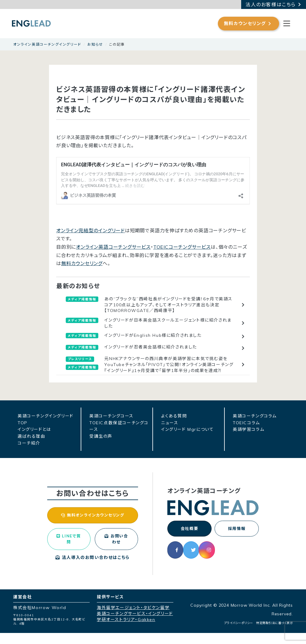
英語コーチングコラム (255, 416)
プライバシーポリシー (239, 634)
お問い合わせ (116, 549)
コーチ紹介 (29, 443)
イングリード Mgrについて (187, 429)
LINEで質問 (69, 549)
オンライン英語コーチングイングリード (47, 44)
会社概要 (189, 529)
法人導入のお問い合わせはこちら (93, 568)
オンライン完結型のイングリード (91, 230)
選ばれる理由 (32, 436)
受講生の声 (101, 436)
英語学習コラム (248, 429)
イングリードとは (34, 429)
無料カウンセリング (82, 263)
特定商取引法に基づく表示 (274, 634)
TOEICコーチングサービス (182, 247)
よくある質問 (174, 416)
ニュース (170, 423)
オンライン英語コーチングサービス (113, 247)
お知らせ (95, 44)
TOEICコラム (246, 423)
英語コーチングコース (111, 416)
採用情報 (237, 529)
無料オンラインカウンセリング (92, 519)
